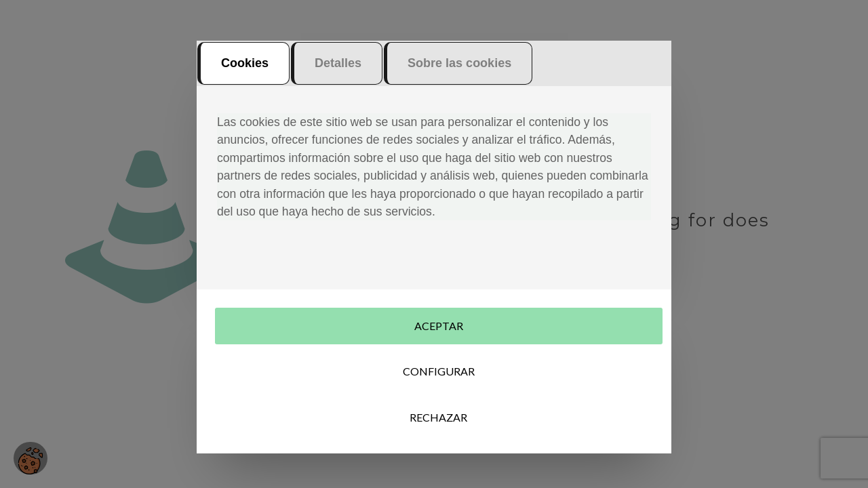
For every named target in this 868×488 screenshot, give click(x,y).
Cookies (245, 69)
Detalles (338, 69)
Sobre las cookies (459, 69)
